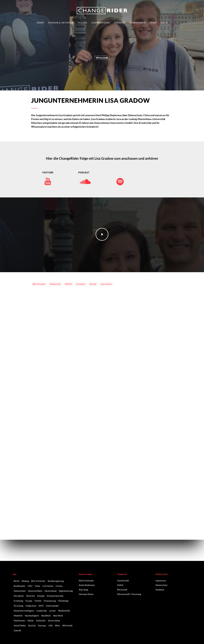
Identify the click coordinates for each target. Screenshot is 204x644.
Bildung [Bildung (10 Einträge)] (25, 581)
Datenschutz (55, 284)
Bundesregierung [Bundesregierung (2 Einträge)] (56, 581)
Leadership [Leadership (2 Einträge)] (42, 611)
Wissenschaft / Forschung (129, 594)
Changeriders (101, 23)
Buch (164, 23)
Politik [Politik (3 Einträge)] (31, 621)
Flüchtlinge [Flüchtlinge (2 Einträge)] (63, 601)
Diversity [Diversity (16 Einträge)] (30, 596)
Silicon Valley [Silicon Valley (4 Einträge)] (54, 621)
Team (153, 23)
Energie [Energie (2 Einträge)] (41, 596)
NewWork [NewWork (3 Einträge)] (46, 616)
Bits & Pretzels (39, 284)
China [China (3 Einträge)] (37, 586)
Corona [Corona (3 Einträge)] (59, 586)
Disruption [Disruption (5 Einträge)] (19, 596)
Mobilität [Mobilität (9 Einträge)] (18, 616)
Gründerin (81, 284)
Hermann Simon (86, 594)
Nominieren (138, 23)
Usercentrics (106, 284)
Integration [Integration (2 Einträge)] (31, 606)
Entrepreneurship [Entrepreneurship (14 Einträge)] (55, 596)
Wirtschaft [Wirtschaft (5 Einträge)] (67, 625)
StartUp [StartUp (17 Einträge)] (32, 625)
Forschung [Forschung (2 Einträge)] (18, 606)
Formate (120, 23)
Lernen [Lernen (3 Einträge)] (52, 611)
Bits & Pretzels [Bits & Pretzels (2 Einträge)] (38, 581)
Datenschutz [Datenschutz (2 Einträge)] (20, 591)
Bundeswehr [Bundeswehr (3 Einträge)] (20, 586)
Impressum (161, 581)
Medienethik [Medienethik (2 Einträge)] (64, 611)
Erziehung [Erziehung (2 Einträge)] (18, 601)
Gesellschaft (123, 581)
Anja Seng (83, 590)
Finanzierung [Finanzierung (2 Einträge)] (50, 601)
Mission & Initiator (61, 23)
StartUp (93, 284)
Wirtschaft (102, 58)
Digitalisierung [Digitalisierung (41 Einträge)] (66, 591)
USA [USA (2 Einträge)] (51, 625)
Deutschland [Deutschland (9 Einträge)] (51, 591)
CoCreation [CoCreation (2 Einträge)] (48, 586)
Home (40, 23)
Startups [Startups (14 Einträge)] (42, 625)
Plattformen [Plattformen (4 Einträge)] (19, 621)
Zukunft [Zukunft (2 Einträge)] (17, 630)
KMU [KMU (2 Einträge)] (41, 606)
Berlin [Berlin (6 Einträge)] (17, 581)
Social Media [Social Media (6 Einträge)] (20, 625)
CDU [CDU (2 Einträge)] (30, 586)
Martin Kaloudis (86, 581)
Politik (120, 585)
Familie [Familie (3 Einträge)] (38, 601)
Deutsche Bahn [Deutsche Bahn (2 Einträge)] (35, 591)
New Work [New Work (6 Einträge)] (58, 616)
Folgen (82, 23)
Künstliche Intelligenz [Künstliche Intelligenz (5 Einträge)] (24, 611)
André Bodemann (87, 585)
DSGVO (68, 284)
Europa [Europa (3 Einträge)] (29, 601)
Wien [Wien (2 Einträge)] (57, 625)
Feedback (160, 590)
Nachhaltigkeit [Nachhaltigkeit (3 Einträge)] (32, 616)
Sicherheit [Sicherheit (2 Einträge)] (41, 621)
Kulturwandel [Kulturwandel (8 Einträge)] (52, 606)
